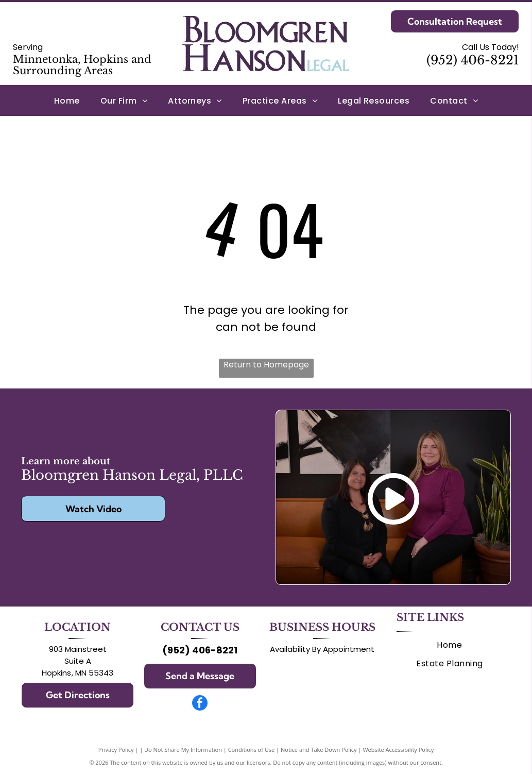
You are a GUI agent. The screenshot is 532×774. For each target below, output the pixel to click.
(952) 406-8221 (473, 60)
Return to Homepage (266, 365)
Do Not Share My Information (183, 750)
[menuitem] (67, 100)
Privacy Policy (116, 750)
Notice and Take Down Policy (319, 750)
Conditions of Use (252, 750)
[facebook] (200, 704)
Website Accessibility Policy (398, 750)
